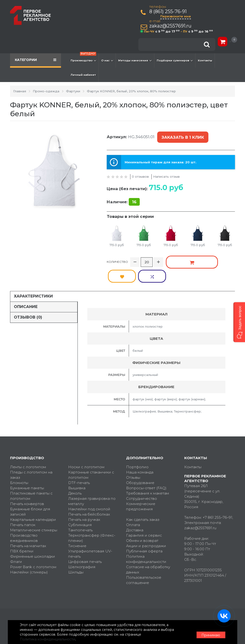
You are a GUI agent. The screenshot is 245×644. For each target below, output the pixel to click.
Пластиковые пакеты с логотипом (31, 476)
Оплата (133, 504)
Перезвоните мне (176, 16)
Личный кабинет (83, 75)
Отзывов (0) (28, 297)
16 (134, 198)
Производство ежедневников (24, 518)
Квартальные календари (33, 499)
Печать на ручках (84, 499)
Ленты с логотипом (28, 447)
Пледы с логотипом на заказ (31, 454)
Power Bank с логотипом (33, 547)
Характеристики (33, 276)
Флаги (16, 541)
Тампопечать (80, 510)
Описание (26, 286)
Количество (117, 256)
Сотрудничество (142, 478)
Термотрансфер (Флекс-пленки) (92, 518)
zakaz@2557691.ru (171, 26)
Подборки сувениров (175, 61)
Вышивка (77, 468)
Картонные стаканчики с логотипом (91, 454)
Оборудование (140, 462)
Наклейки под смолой (89, 489)
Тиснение (77, 526)
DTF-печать (79, 462)
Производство (83, 58)
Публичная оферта (144, 531)
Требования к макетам (148, 473)
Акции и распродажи (146, 526)
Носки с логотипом (86, 447)
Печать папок (23, 504)
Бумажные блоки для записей (30, 491)
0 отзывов (140, 172)
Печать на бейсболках (89, 494)
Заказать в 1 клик (182, 135)
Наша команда (140, 452)
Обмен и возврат (142, 520)
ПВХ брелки (22, 531)
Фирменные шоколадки (33, 536)
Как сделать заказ (143, 499)
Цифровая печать (85, 541)
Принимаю (209, 632)
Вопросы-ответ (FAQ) (146, 468)
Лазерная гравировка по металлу (92, 481)
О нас (107, 61)
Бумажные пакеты (27, 468)
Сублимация (80, 504)
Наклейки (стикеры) (29, 552)
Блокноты (19, 462)
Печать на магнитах (28, 526)
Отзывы (133, 457)
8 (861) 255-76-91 (168, 12)
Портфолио (137, 447)
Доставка (135, 510)
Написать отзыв (166, 172)
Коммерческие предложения (141, 486)
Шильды (76, 552)
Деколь (75, 473)
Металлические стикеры (34, 510)
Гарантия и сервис (144, 515)
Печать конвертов (27, 483)
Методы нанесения (135, 61)
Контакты (205, 61)
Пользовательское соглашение (144, 560)
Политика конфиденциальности (146, 539)
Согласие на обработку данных (148, 549)
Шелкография (82, 547)
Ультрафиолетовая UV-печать (90, 533)
